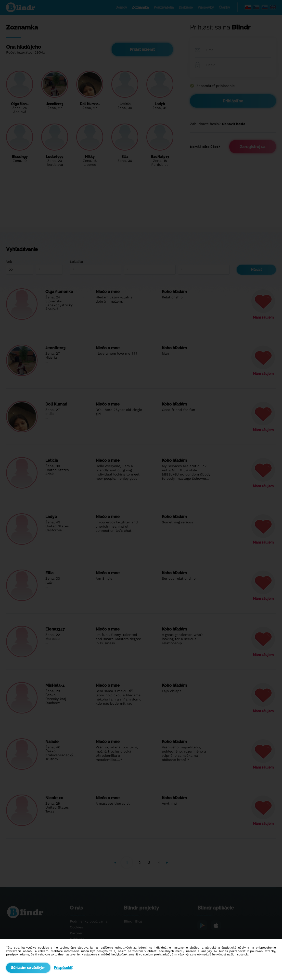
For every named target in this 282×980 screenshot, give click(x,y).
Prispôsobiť (63, 968)
